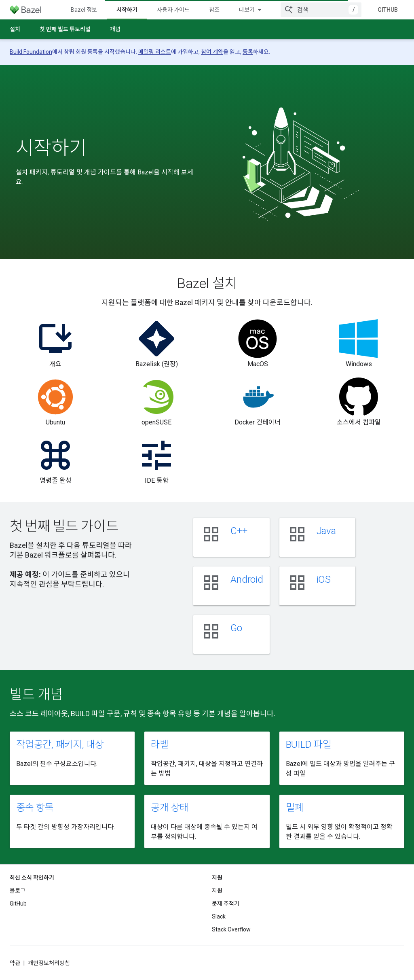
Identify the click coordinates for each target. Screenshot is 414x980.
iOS (324, 579)
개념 (115, 29)
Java (326, 531)
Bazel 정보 (84, 10)
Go (236, 628)
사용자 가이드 (173, 10)
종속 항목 (35, 808)
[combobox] (321, 10)
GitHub (388, 10)
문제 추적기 (226, 904)
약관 (15, 963)
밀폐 (295, 808)
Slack (219, 916)
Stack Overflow (231, 929)
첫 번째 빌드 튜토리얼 (65, 29)
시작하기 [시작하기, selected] (127, 10)
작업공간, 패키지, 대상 (60, 745)
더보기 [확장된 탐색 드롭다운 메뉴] (247, 10)
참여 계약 (212, 52)
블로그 (18, 891)
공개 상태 (170, 808)
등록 (248, 52)
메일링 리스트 (155, 52)
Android (247, 579)
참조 (214, 10)
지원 (217, 891)
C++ (239, 531)
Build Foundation (31, 52)
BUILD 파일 (309, 745)
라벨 (160, 745)
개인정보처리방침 (49, 963)
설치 (15, 29)
